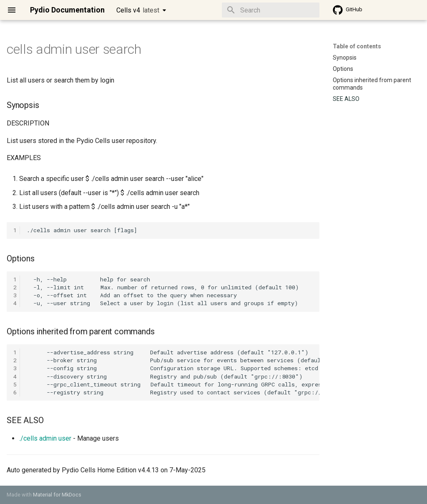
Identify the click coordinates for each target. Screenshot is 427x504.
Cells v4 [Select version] (138, 10)
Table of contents (357, 46)
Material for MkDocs (57, 495)
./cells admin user (45, 438)
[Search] (271, 10)
